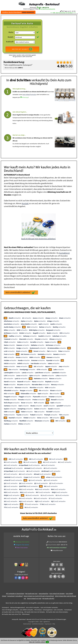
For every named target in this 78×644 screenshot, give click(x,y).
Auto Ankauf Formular (29, 101)
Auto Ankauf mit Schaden (57, 594)
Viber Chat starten (22, 548)
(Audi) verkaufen (16, 459)
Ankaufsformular (58, 550)
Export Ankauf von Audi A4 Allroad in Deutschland (39, 596)
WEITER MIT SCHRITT (22, 49)
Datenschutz (27, 624)
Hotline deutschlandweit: (18, 12)
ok (47, 642)
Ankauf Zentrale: (53, 542)
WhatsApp (25, 103)
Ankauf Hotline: (52, 545)
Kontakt (25, 203)
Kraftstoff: (10, 42)
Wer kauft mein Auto (31, 594)
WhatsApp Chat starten (22, 542)
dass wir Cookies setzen (37, 642)
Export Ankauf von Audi (34, 598)
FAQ (54, 624)
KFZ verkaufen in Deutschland (15, 594)
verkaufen (15, 318)
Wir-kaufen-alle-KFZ (48, 598)
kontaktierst (64, 253)
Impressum (48, 624)
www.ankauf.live (43, 594)
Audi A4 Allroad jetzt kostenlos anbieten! (38, 239)
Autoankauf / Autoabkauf (15, 596)
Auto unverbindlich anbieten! (20, 292)
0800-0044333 (63, 542)
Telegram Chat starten (22, 545)
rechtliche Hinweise (38, 624)
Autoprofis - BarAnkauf (44, 4)
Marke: (11, 32)
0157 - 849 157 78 (44, 7)
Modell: (11, 37)
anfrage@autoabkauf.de (48, 9)
